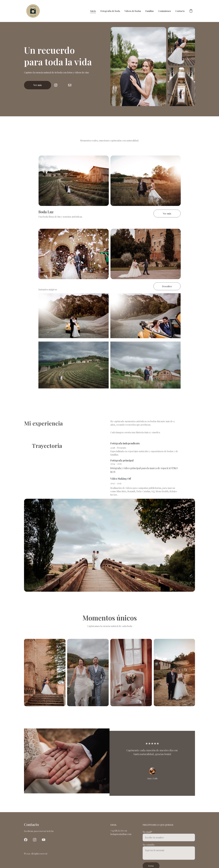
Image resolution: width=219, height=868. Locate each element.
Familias (150, 11)
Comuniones (164, 11)
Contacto (180, 11)
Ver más (38, 85)
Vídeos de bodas (133, 11)
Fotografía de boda (110, 11)
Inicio (93, 11)
